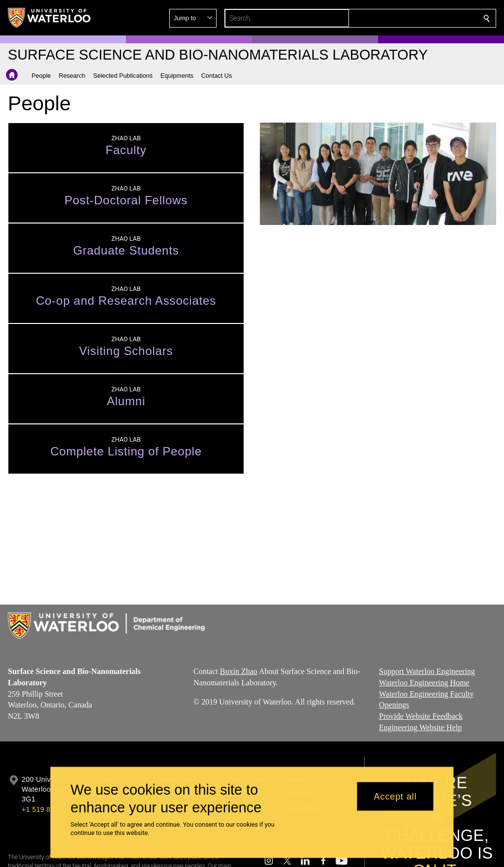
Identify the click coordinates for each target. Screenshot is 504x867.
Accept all (395, 796)
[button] (415, 18)
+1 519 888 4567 (49, 809)
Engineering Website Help (420, 727)
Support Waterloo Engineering (427, 671)
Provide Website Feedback (421, 716)
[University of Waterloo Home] (50, 18)
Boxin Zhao (239, 671)
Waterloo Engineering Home (424, 683)
